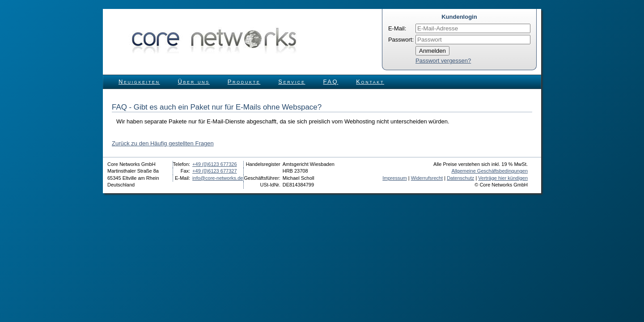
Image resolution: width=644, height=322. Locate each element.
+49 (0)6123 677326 (214, 164)
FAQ (331, 82)
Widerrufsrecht (427, 178)
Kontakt (370, 82)
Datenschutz (460, 178)
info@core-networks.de (218, 178)
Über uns (194, 82)
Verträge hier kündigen (503, 178)
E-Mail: (397, 28)
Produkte (244, 82)
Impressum (394, 178)
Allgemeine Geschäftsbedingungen (489, 171)
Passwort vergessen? (443, 61)
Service (292, 82)
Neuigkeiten (139, 82)
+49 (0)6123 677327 (214, 171)
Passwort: (401, 40)
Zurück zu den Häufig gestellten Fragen (163, 143)
